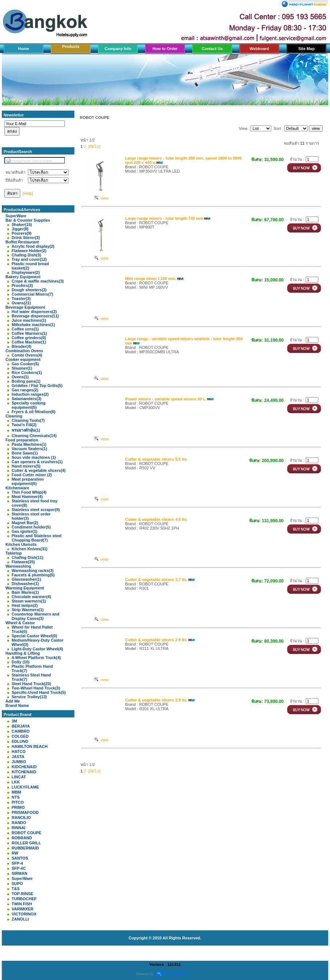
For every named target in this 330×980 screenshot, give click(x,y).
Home (24, 49)
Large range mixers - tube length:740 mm (164, 218)
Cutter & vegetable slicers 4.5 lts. (156, 519)
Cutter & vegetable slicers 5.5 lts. (156, 459)
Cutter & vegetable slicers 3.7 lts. (156, 580)
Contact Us (212, 49)
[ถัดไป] (94, 147)
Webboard (259, 49)
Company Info (118, 49)
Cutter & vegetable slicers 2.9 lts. (156, 640)
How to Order (165, 49)
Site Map (306, 49)
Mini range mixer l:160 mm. (151, 279)
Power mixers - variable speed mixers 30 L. (166, 399)
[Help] (28, 193)
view (102, 198)
